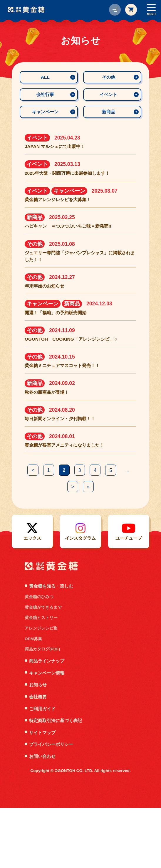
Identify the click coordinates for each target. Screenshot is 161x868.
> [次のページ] (82, 545)
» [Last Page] (98, 545)
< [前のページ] (40, 528)
